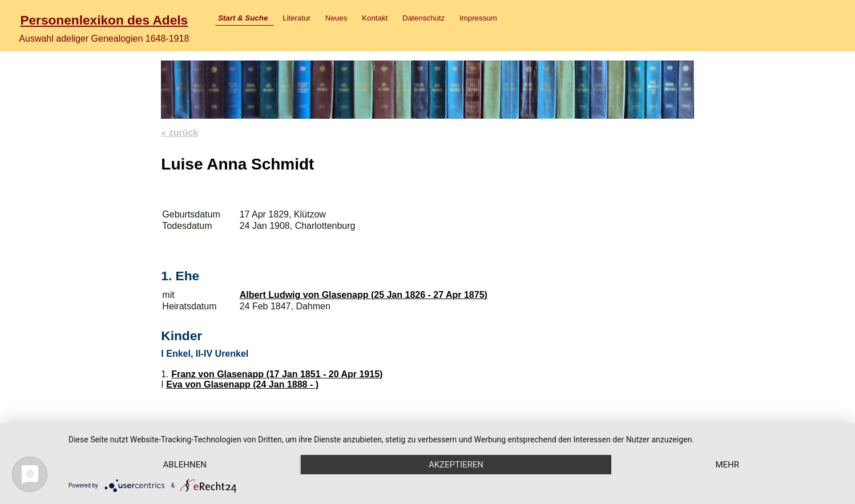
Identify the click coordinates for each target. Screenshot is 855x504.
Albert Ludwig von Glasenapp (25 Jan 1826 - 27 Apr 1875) (364, 295)
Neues (336, 18)
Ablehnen (185, 465)
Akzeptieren (456, 465)
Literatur (297, 18)
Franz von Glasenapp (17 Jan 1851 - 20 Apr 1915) (277, 374)
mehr (727, 465)
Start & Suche (243, 18)
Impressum (478, 18)
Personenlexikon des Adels (104, 20)
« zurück (180, 133)
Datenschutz (424, 18)
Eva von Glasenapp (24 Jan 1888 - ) (242, 384)
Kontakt (375, 18)
